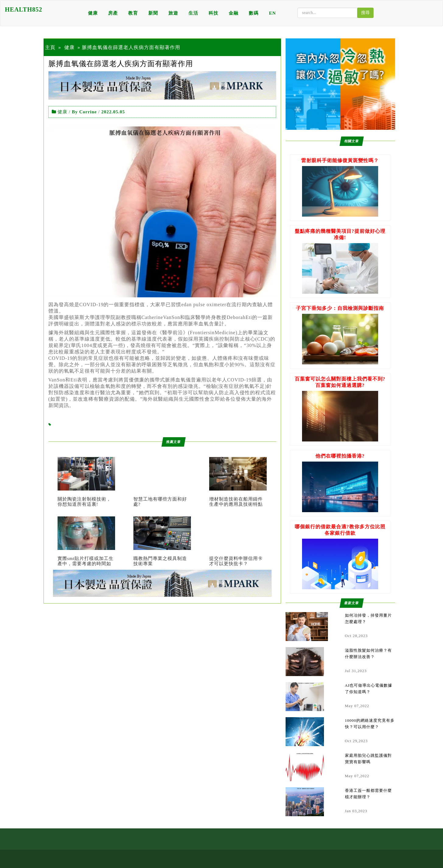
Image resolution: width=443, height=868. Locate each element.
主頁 (50, 47)
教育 (133, 13)
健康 (93, 13)
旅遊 (173, 13)
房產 (113, 13)
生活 (193, 13)
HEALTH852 (24, 9)
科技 (213, 13)
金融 (234, 13)
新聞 (153, 13)
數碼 (254, 13)
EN (272, 13)
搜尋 (365, 13)
